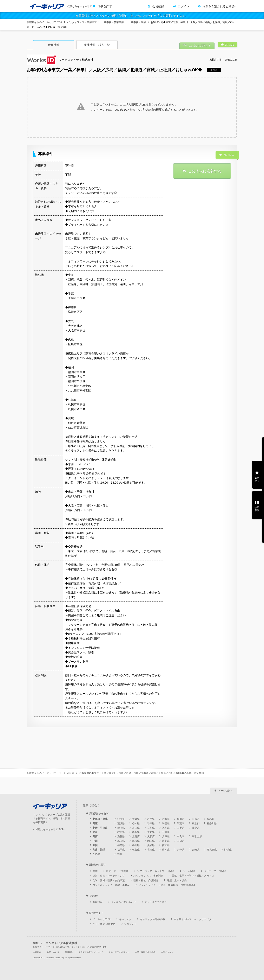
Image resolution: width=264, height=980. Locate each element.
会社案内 (37, 952)
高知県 (166, 845)
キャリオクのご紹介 (156, 902)
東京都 (196, 823)
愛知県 (151, 832)
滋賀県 (121, 836)
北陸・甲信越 (100, 828)
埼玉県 (166, 823)
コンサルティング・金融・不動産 (111, 885)
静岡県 (136, 832)
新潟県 (121, 828)
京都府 (136, 836)
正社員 (71, 773)
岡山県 (151, 841)
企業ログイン (167, 952)
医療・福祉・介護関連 (146, 880)
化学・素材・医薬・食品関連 (109, 880)
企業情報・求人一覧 (97, 45)
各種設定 (98, 902)
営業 (95, 871)
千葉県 (181, 823)
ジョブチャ (130, 924)
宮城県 (166, 819)
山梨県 (181, 828)
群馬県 (151, 823)
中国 (95, 841)
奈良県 (181, 836)
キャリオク (125, 919)
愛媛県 (151, 845)
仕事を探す (105, 6)
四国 (95, 845)
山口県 (181, 841)
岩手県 (151, 819)
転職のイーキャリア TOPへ (51, 829)
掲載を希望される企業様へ (220, 6)
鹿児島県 (212, 850)
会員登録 (158, 6)
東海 (95, 832)
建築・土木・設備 (177, 880)
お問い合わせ (53, 952)
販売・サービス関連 (117, 871)
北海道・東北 (100, 819)
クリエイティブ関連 (215, 871)
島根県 (136, 841)
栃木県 (136, 823)
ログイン (183, 6)
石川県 (151, 828)
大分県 (181, 850)
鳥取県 (121, 841)
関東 (95, 823)
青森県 (136, 819)
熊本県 (166, 850)
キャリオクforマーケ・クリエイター (194, 919)
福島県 (211, 819)
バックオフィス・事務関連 (82, 22)
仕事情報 (54, 45)
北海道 (121, 819)
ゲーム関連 (189, 871)
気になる (257, 479)
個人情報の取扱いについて (91, 952)
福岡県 (121, 850)
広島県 (166, 841)
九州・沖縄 (99, 850)
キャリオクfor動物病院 (153, 919)
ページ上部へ (226, 791)
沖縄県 (228, 850)
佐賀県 (136, 850)
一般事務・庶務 (137, 22)
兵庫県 (166, 836)
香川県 (136, 845)
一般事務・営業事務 (113, 22)
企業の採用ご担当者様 (145, 952)
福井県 (166, 828)
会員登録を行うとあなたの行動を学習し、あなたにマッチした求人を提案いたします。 (132, 16)
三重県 (166, 832)
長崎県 (151, 850)
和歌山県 (197, 836)
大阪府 (151, 836)
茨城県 (121, 823)
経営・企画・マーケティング (109, 876)
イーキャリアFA (102, 919)
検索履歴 (257, 509)
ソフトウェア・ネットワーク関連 (156, 871)
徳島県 (121, 845)
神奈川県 (212, 823)
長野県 (196, 828)
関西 (95, 836)
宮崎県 (196, 850)
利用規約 (69, 952)
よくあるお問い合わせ (124, 902)
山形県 (196, 819)
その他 (96, 854)
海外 (120, 854)
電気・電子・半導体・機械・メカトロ (193, 876)
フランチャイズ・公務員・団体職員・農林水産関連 (167, 885)
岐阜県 (121, 832)
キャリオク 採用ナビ (104, 924)
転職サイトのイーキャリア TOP (45, 22)
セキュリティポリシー (119, 952)
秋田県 (181, 819)
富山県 (136, 828)
